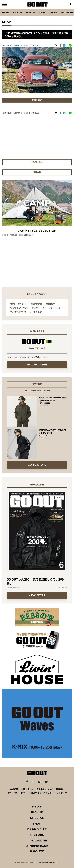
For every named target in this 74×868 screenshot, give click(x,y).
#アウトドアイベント (19, 308)
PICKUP (17, 12)
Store (53, 12)
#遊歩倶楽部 (37, 304)
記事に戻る (37, 100)
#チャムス (23, 304)
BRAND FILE (37, 829)
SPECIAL (30, 12)
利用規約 (60, 789)
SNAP (42, 12)
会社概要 (14, 789)
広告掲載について (45, 789)
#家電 (12, 304)
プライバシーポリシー (18, 793)
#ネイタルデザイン (18, 312)
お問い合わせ (27, 789)
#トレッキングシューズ (54, 308)
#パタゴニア (36, 312)
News (6, 12)
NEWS (37, 807)
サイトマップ (61, 793)
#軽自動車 (50, 304)
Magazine (67, 12)
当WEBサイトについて (41, 793)
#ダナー (36, 308)
